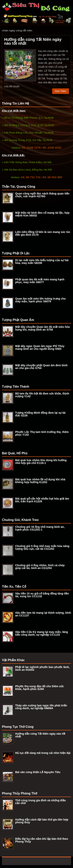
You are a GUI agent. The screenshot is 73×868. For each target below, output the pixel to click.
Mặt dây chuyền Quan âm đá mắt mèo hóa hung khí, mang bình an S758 (42, 328)
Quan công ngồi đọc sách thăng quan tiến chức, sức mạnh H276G (42, 195)
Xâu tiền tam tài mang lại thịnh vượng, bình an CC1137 (43, 614)
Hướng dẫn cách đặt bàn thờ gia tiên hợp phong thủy (42, 821)
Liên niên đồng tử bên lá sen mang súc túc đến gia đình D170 (43, 233)
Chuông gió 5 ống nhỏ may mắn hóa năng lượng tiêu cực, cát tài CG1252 (42, 547)
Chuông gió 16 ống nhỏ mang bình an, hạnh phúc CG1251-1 (40, 528)
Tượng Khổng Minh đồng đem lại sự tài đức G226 (40, 414)
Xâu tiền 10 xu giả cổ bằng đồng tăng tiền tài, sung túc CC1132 (42, 595)
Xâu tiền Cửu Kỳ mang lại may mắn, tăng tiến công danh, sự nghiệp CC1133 (42, 633)
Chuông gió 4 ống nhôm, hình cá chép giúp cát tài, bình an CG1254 (40, 567)
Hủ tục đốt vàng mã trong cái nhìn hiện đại (43, 753)
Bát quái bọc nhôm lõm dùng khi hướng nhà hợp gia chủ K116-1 (41, 462)
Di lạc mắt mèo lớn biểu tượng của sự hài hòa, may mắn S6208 (42, 262)
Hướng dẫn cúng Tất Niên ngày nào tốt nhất (33, 41)
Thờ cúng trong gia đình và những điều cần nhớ (40, 802)
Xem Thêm (61, 91)
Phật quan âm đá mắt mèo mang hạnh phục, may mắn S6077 (40, 281)
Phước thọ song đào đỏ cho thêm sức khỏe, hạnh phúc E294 (40, 688)
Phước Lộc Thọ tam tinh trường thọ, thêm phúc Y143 (42, 433)
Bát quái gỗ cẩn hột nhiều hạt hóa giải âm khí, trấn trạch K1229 (42, 500)
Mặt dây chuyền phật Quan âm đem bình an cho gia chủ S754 (41, 367)
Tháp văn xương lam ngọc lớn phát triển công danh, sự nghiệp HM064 (41, 707)
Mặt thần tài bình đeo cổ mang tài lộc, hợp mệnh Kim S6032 (42, 214)
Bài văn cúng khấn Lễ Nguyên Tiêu (38, 772)
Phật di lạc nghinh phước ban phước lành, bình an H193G (42, 668)
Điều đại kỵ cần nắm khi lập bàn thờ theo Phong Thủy (42, 840)
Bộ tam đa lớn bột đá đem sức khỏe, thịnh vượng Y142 (42, 395)
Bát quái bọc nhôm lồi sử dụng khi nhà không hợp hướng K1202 (40, 481)
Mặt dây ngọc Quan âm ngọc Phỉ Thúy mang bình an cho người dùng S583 (40, 347)
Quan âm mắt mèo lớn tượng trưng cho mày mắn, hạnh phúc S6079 (40, 300)
